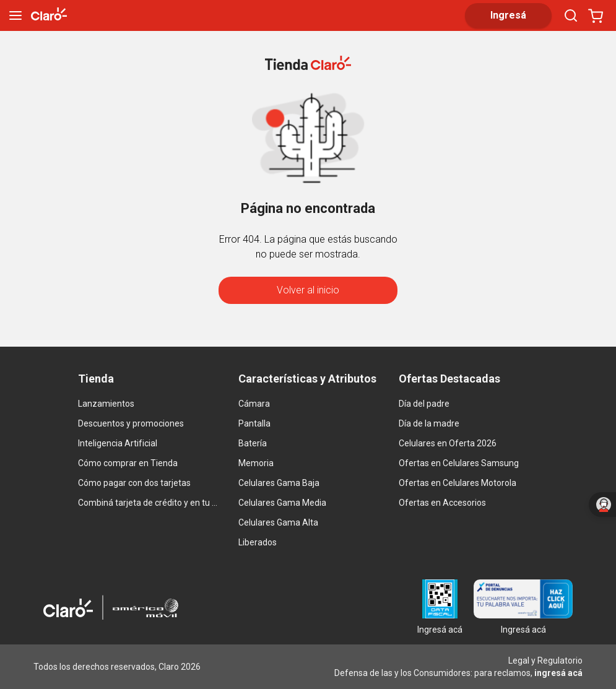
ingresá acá (558, 673)
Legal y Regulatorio (545, 661)
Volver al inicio (308, 290)
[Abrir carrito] (596, 15)
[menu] (15, 15)
